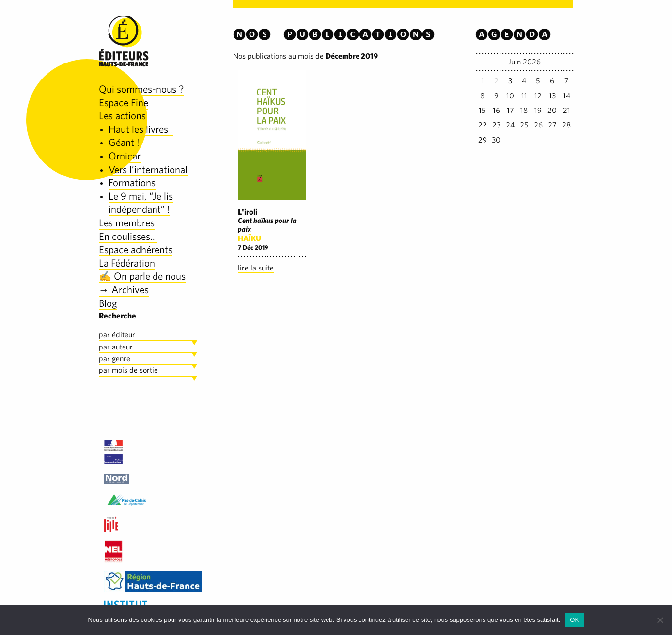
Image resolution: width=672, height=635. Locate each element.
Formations (132, 183)
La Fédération (127, 263)
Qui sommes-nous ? (141, 89)
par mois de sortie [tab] (128, 370)
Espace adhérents (136, 249)
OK (574, 620)
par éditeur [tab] (117, 335)
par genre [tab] (115, 358)
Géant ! (124, 142)
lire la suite (256, 268)
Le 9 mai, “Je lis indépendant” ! (141, 203)
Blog (108, 303)
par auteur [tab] (116, 347)
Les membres (127, 223)
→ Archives (124, 290)
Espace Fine (124, 103)
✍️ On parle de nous (142, 276)
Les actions (122, 116)
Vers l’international (148, 169)
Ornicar (125, 156)
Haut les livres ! (141, 129)
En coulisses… (128, 236)
